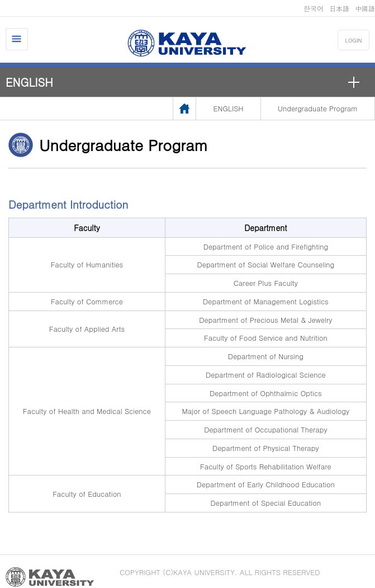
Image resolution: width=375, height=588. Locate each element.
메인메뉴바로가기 (0, 0)
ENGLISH (29, 82)
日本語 (339, 8)
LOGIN (354, 40)
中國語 (365, 8)
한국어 (314, 8)
